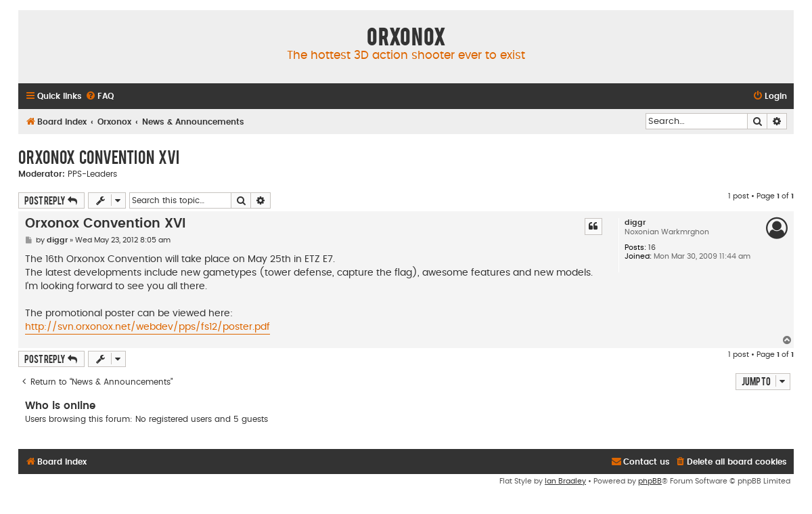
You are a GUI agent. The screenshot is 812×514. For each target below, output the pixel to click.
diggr (635, 222)
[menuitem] (99, 97)
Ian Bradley (565, 481)
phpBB (650, 481)
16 (652, 248)
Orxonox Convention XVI (99, 156)
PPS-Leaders (92, 174)
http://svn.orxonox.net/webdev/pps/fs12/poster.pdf (148, 327)
